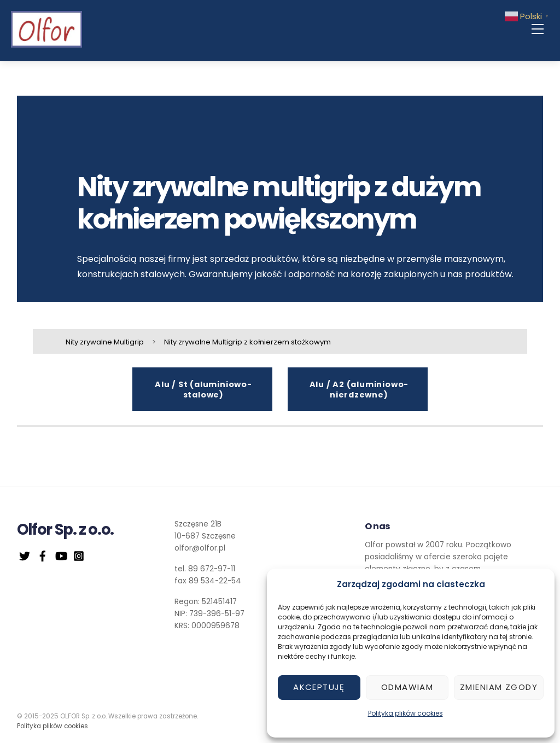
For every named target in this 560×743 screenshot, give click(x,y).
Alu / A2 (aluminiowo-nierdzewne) (359, 390)
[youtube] (61, 555)
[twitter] (25, 555)
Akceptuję (319, 687)
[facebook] (43, 555)
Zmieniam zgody (499, 687)
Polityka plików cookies (406, 713)
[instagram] (79, 555)
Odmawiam (407, 687)
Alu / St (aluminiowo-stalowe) (203, 390)
